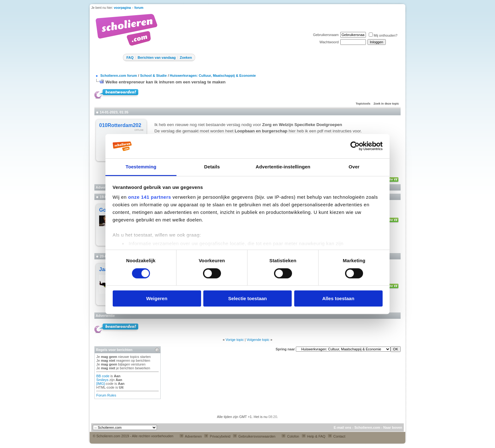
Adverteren (191, 436)
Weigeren (157, 298)
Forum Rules (106, 395)
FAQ (130, 58)
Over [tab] (354, 167)
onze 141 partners (150, 197)
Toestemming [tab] (141, 167)
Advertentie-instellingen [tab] (283, 167)
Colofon (290, 436)
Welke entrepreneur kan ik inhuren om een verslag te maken (166, 82)
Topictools (363, 104)
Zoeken (186, 58)
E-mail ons (343, 427)
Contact (337, 436)
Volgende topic (258, 340)
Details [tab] (212, 167)
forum (139, 8)
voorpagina (122, 8)
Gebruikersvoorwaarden (254, 436)
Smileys (102, 380)
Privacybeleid (217, 436)
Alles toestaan (338, 298)
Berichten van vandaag (157, 58)
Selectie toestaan (248, 298)
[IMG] (101, 384)
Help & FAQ (314, 436)
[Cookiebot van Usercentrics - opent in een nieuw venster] (355, 146)
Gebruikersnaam (326, 35)
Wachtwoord (329, 42)
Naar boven (393, 427)
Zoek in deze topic (386, 104)
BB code (103, 376)
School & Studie (153, 76)
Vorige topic (235, 340)
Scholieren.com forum (119, 76)
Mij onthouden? (383, 35)
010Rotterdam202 (120, 125)
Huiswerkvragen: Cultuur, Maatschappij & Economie (213, 76)
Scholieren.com (367, 427)
